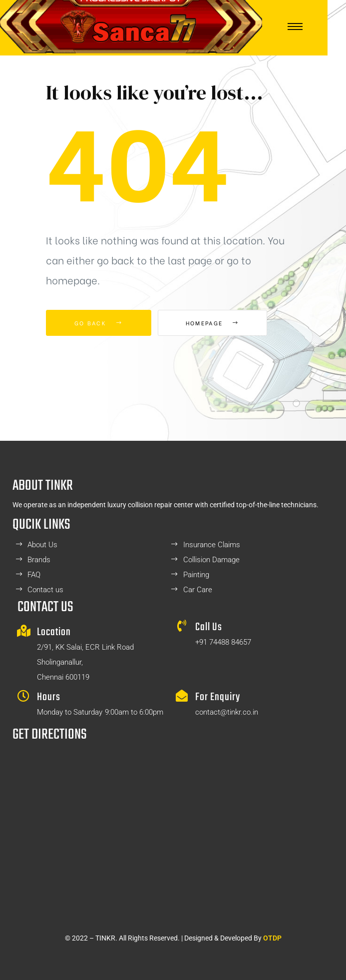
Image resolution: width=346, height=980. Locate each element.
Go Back (99, 323)
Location (54, 632)
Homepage (213, 323)
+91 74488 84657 (223, 642)
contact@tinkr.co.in (227, 712)
